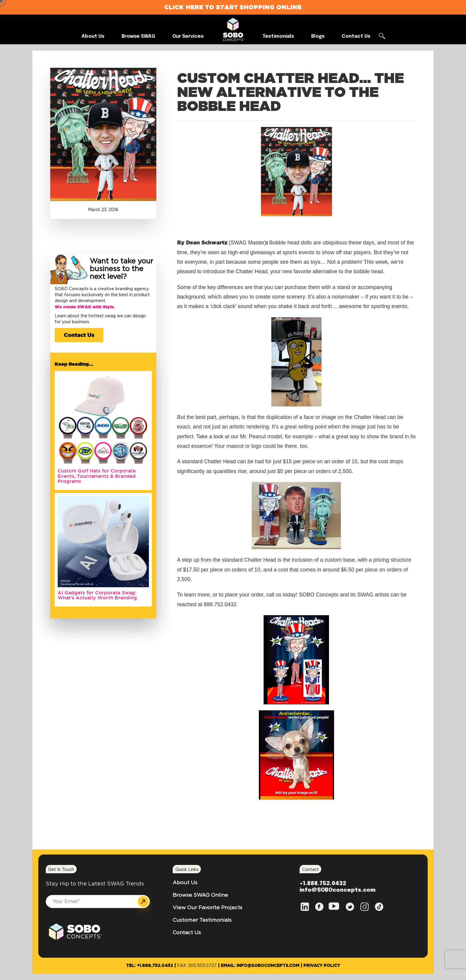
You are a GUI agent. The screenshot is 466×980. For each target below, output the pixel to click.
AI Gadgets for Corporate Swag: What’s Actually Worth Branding (97, 595)
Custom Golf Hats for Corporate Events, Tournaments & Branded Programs (97, 476)
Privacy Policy (322, 966)
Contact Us (79, 335)
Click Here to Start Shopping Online (233, 7)
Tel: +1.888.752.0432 (149, 966)
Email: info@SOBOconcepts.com (260, 966)
